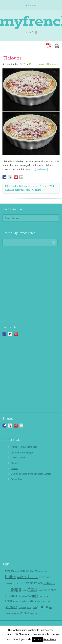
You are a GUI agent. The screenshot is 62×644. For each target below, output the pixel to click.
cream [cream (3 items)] (16, 583)
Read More (50, 639)
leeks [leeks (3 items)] (19, 596)
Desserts (33, 186)
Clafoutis (12, 58)
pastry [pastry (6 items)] (32, 601)
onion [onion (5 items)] (8, 601)
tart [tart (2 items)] (51, 608)
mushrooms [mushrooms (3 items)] (45, 596)
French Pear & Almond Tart (24, 447)
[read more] (41, 169)
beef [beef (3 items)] (40, 571)
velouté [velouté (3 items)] (33, 613)
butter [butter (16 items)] (11, 577)
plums (38, 190)
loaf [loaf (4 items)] (30, 596)
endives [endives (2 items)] (25, 590)
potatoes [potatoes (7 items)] (11, 607)
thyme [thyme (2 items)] (7, 613)
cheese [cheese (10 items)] (32, 577)
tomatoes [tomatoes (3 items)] (15, 613)
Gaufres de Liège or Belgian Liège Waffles (31, 474)
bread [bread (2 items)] (45, 571)
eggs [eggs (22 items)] (16, 589)
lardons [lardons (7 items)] (10, 596)
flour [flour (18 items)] (33, 589)
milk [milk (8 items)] (35, 596)
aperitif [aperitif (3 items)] (19, 571)
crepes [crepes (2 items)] (22, 583)
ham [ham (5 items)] (53, 590)
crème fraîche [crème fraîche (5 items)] (34, 583)
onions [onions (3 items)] (16, 601)
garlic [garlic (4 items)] (47, 590)
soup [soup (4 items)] (30, 607)
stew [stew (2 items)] (35, 608)
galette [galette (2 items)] (41, 590)
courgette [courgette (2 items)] (9, 583)
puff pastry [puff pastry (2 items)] (22, 608)
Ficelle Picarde (18, 458)
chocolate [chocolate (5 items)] (45, 577)
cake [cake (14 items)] (21, 577)
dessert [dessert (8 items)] (49, 583)
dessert (30, 190)
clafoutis (20, 190)
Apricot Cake (17, 479)
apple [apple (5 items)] (26, 571)
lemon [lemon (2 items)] (24, 596)
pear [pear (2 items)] (38, 601)
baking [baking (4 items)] (34, 571)
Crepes (14, 468)
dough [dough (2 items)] (7, 590)
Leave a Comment (48, 64)
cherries (10, 190)
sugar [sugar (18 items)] (43, 607)
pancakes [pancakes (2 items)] (23, 601)
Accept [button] (37, 639)
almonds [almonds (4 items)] (10, 571)
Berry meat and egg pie (22, 452)
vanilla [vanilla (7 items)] (25, 613)
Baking (23, 186)
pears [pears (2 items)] (43, 601)
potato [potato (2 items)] (48, 601)
